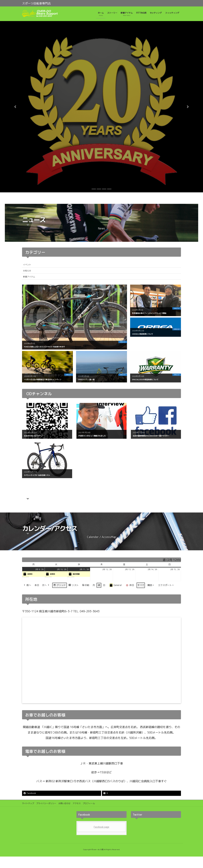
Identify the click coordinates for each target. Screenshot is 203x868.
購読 (151, 585)
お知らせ (27, 271)
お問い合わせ (64, 803)
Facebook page (101, 827)
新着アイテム (29, 277)
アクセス (77, 803)
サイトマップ (28, 803)
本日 (37, 585)
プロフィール (89, 803)
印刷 (86, 586)
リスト (74, 586)
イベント (27, 265)
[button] (15, 107)
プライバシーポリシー (46, 803)
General (115, 585)
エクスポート (166, 585)
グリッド (59, 586)
